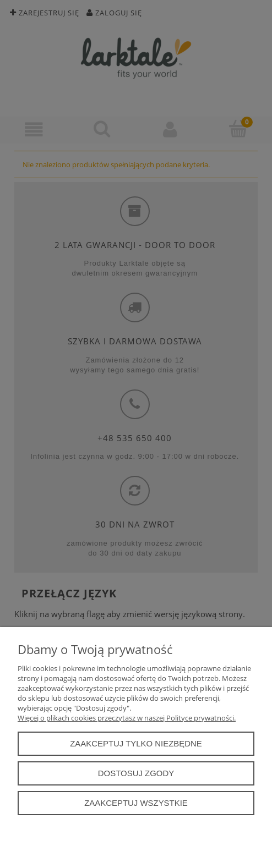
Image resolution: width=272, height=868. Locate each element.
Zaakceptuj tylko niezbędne (136, 743)
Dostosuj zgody (136, 773)
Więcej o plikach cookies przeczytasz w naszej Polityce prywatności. (127, 718)
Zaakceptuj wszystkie (136, 803)
